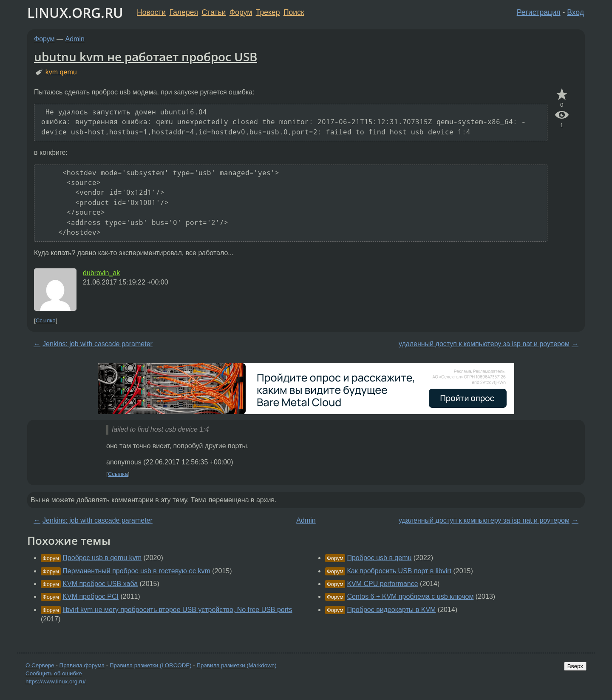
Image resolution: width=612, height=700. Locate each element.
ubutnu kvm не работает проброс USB (146, 57)
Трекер (268, 12)
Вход (575, 12)
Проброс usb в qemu (379, 558)
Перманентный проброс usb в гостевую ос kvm (136, 571)
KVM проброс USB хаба (100, 584)
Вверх (575, 666)
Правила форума (82, 665)
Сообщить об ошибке (54, 673)
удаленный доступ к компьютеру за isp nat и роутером (484, 344)
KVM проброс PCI (91, 596)
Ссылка (46, 320)
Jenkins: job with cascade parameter (98, 344)
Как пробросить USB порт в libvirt (399, 571)
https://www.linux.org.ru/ (55, 682)
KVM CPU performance (382, 584)
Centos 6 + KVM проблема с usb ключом (410, 596)
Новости (151, 12)
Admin (75, 39)
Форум (241, 12)
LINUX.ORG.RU (75, 13)
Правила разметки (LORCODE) (151, 665)
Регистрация (539, 12)
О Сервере (40, 665)
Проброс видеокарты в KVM (391, 610)
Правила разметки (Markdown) (236, 665)
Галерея (184, 12)
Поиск (294, 12)
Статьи (214, 12)
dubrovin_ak (101, 273)
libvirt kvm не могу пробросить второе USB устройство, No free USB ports (177, 610)
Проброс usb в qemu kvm (102, 558)
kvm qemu (61, 72)
